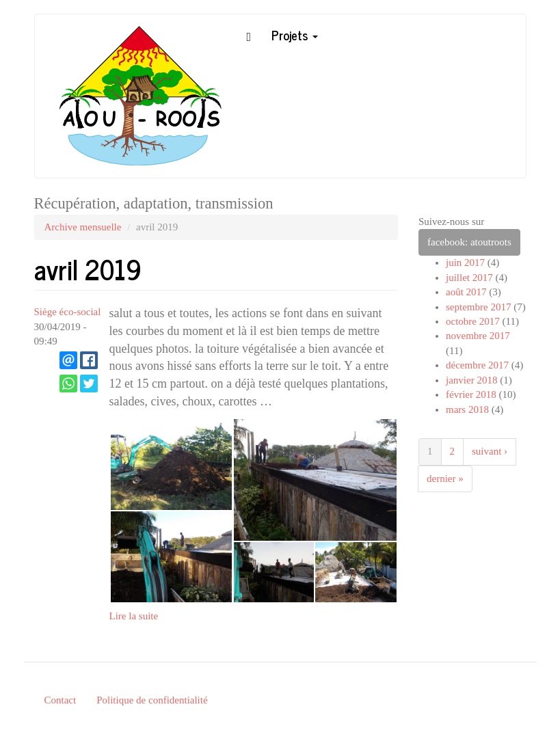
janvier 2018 (471, 380)
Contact (61, 700)
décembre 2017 (477, 365)
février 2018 (471, 394)
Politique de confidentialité (152, 700)
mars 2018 (467, 409)
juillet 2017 (469, 278)
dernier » (445, 479)
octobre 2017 (473, 321)
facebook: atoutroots (469, 242)
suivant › (490, 451)
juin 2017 (465, 263)
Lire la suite (134, 616)
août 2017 (466, 292)
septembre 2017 (478, 307)
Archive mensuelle (83, 227)
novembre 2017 (478, 336)
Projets (295, 35)
